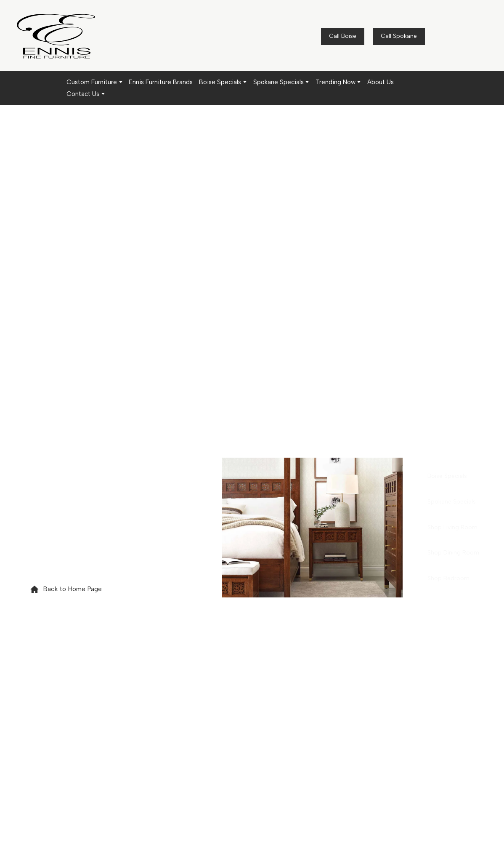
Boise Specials (220, 82)
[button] (343, 36)
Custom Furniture (92, 82)
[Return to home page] (56, 36)
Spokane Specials (279, 82)
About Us (381, 82)
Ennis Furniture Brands (161, 82)
